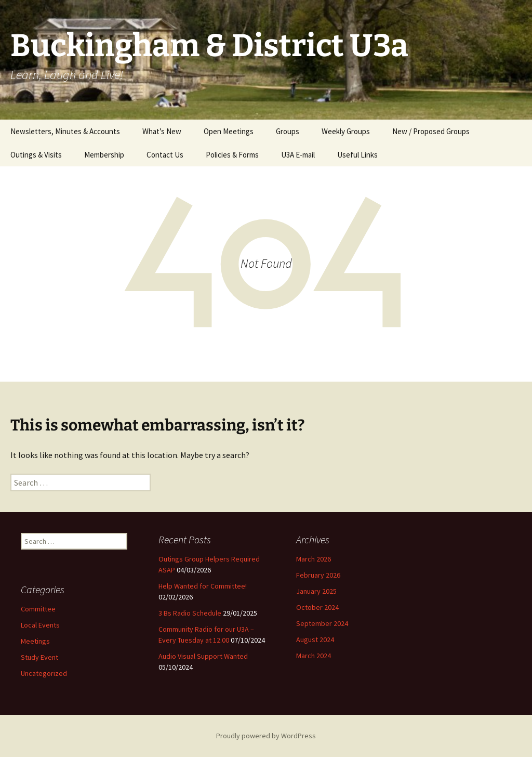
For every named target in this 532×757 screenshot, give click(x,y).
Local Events (40, 625)
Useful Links (357, 155)
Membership (104, 155)
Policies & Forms (232, 155)
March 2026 (314, 559)
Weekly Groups (346, 131)
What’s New (162, 131)
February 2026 (318, 575)
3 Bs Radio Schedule (190, 613)
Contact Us (165, 155)
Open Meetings (229, 131)
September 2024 (322, 623)
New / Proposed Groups (431, 131)
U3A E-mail (298, 155)
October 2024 (317, 607)
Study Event (39, 657)
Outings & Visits (36, 155)
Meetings (35, 641)
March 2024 (314, 656)
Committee (38, 609)
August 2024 (315, 639)
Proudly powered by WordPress (266, 736)
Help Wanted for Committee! (203, 586)
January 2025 (316, 591)
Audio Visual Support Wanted (203, 656)
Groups (288, 131)
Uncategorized (44, 673)
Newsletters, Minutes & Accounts (65, 131)
